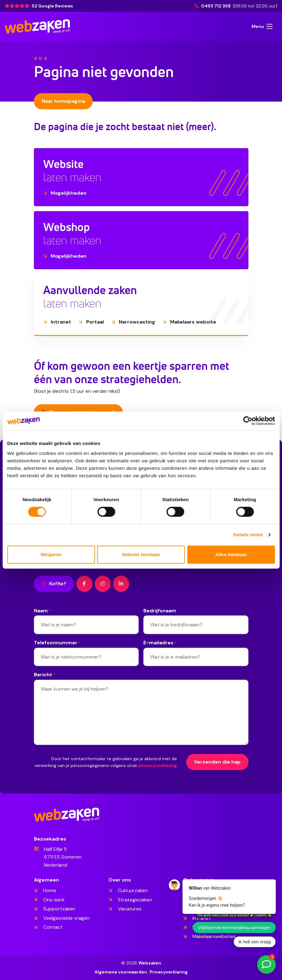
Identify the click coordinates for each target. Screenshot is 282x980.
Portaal (91, 322)
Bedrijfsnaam (160, 611)
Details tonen (248, 535)
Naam (42, 611)
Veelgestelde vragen (66, 918)
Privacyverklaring (169, 972)
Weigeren (51, 554)
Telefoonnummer (57, 643)
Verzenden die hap (217, 762)
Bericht (45, 675)
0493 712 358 (213, 6)
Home (50, 890)
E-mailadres (160, 643)
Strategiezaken (135, 900)
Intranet (57, 322)
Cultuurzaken (133, 890)
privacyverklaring (158, 765)
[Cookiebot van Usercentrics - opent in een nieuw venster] (248, 421)
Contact (53, 927)
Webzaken (150, 963)
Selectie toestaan (141, 554)
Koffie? (54, 584)
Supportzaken (59, 909)
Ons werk (54, 900)
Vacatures (130, 909)
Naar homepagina (63, 101)
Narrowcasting (133, 322)
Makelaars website (189, 322)
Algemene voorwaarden (121, 972)
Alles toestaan (231, 554)
